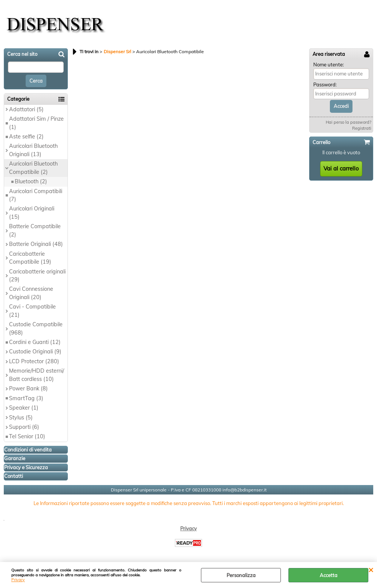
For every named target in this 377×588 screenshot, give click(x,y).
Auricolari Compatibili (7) (36, 195)
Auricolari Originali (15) (32, 213)
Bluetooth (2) (31, 181)
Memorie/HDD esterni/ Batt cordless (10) (37, 375)
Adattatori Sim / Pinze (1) (36, 123)
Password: (325, 84)
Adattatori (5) (26, 109)
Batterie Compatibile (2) (35, 230)
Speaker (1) (24, 408)
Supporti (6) (24, 427)
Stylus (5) (21, 418)
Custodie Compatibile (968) (36, 328)
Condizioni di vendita (28, 450)
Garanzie (15, 458)
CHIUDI (371, 570)
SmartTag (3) (26, 398)
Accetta (329, 575)
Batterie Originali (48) (36, 244)
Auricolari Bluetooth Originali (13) (33, 150)
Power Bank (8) (28, 388)
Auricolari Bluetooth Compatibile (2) (33, 168)
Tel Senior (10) (27, 436)
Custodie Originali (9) (35, 352)
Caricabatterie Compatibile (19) (30, 258)
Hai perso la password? (349, 122)
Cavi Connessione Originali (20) (31, 293)
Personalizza (241, 575)
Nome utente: (329, 64)
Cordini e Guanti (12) (35, 342)
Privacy (18, 580)
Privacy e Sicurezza (26, 467)
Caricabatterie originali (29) (37, 276)
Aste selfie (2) (26, 137)
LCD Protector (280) (34, 361)
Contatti (14, 476)
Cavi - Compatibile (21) (32, 311)
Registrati (362, 128)
